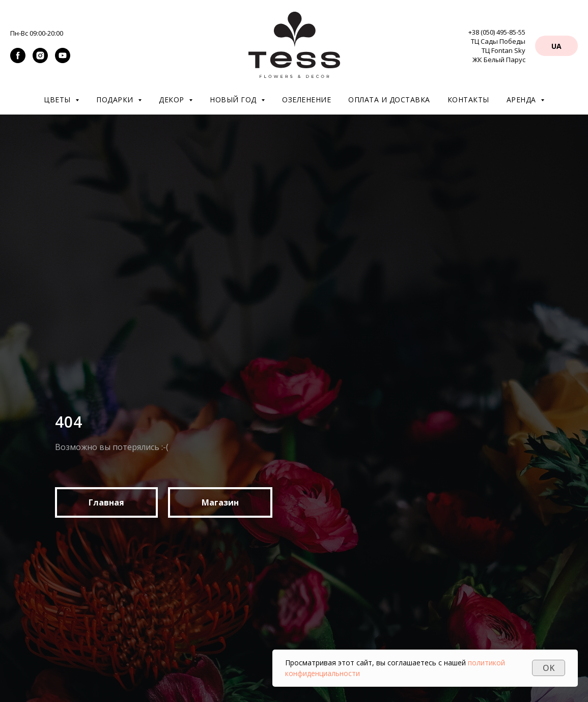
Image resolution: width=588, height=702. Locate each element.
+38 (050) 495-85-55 (497, 32)
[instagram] (40, 60)
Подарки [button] (116, 100)
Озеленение (306, 100)
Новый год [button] (234, 100)
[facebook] (18, 60)
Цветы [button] (58, 100)
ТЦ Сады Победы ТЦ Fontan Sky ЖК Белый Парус (498, 50)
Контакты (468, 100)
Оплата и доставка (389, 100)
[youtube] (63, 60)
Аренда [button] (523, 100)
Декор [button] (173, 100)
